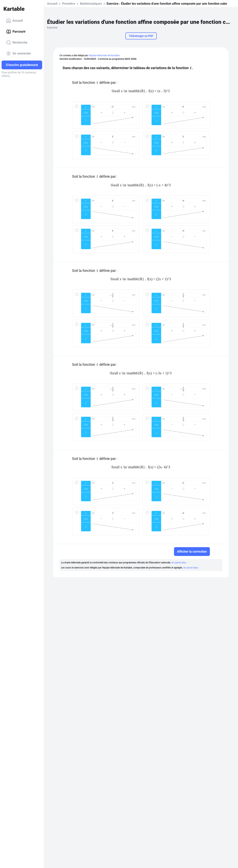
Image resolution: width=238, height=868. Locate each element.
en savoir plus (179, 563)
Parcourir (16, 32)
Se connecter (19, 54)
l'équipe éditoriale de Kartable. (104, 55)
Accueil (15, 21)
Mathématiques (91, 4)
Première (69, 4)
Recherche (17, 43)
